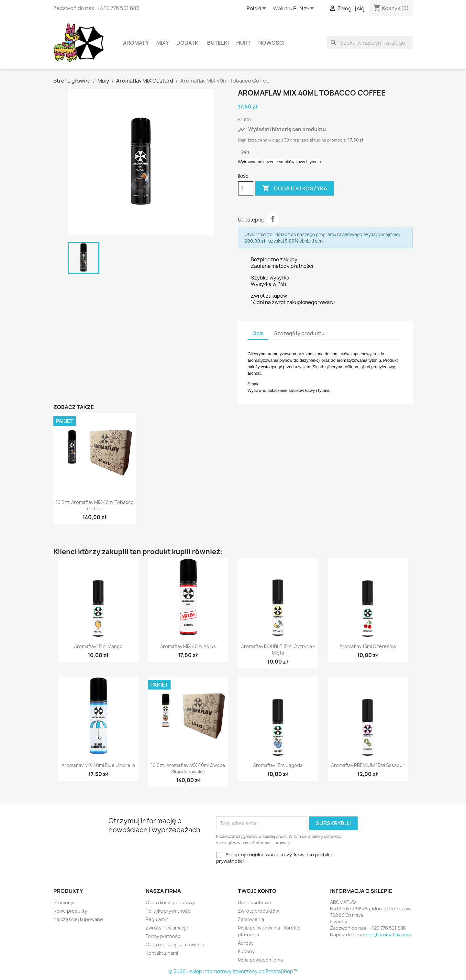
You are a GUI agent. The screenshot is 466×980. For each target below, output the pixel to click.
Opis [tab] (258, 333)
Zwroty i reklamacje (167, 928)
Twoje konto (257, 891)
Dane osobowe (255, 902)
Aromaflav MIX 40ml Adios (188, 646)
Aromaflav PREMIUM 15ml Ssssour (368, 765)
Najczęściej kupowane (78, 919)
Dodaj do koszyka (295, 188)
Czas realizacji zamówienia (175, 945)
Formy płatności (163, 936)
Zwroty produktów (258, 911)
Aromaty (136, 43)
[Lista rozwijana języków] (257, 9)
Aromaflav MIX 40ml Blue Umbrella (98, 765)
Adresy (246, 943)
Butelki (218, 43)
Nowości (271, 43)
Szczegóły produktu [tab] (299, 333)
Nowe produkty (70, 911)
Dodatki (188, 43)
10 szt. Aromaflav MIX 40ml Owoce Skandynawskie (188, 768)
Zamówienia (251, 919)
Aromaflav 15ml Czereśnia (368, 646)
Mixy (163, 43)
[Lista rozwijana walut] (305, 9)
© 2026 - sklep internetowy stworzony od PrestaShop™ (233, 971)
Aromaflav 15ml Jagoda (278, 765)
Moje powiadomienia (260, 960)
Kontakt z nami (162, 953)
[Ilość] (246, 188)
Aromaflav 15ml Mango (98, 646)
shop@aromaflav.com (387, 934)
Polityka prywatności (168, 911)
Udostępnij (273, 219)
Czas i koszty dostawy (170, 902)
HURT (244, 43)
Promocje (64, 902)
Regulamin (157, 919)
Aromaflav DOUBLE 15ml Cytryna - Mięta (278, 650)
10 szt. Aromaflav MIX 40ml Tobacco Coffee (95, 505)
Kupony (246, 951)
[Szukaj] (370, 43)
